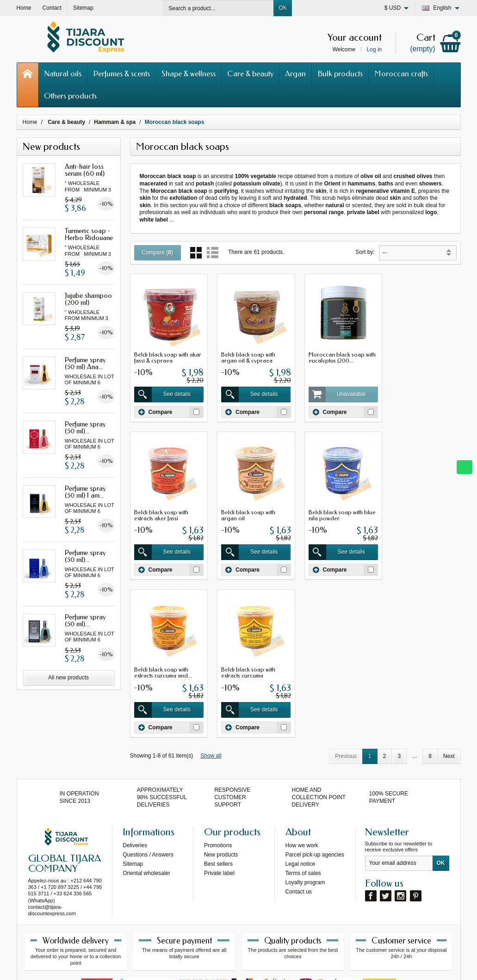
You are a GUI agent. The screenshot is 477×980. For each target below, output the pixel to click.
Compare (155, 410)
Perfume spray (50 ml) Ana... (85, 363)
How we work (302, 764)
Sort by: (365, 252)
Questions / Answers (148, 773)
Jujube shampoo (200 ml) (88, 299)
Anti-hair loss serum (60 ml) (85, 170)
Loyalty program (305, 801)
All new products (68, 678)
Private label (219, 791)
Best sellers (218, 782)
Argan (295, 74)
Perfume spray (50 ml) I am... (85, 492)
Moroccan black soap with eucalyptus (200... (338, 355)
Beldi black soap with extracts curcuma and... (333, 511)
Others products (70, 96)
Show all (211, 593)
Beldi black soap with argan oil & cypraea (246, 355)
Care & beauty (250, 74)
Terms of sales (303, 791)
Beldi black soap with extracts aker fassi (416, 355)
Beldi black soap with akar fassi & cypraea (168, 355)
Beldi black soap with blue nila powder (252, 511)
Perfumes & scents (121, 74)
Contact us (299, 810)
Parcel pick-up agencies (315, 773)
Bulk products (340, 74)
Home (30, 122)
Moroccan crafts (401, 74)
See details (162, 392)
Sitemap (133, 782)
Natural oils (63, 74)
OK (283, 8)
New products (221, 773)
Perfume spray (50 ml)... (85, 428)
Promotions (218, 764)
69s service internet (267, 965)
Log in (375, 49)
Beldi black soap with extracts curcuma (416, 511)
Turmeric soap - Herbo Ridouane (89, 234)
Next (449, 594)
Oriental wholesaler (146, 791)
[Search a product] (218, 8)
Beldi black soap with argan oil (161, 511)
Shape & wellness (189, 74)
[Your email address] (399, 782)
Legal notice (300, 782)
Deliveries (135, 764)
